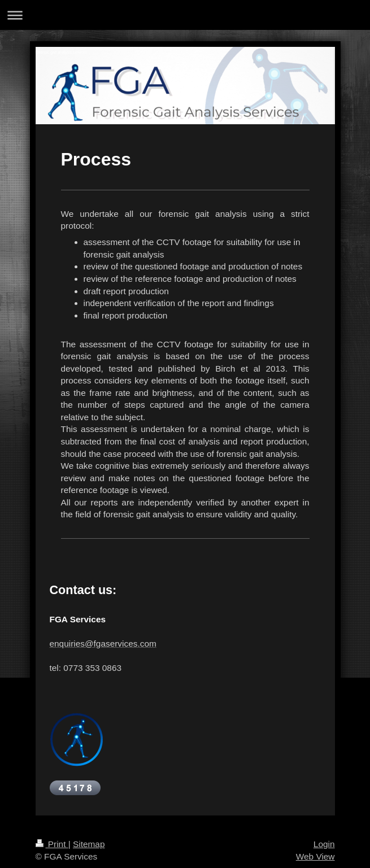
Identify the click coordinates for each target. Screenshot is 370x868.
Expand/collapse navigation (185, 15)
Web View (315, 856)
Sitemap (89, 844)
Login (324, 844)
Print (52, 844)
